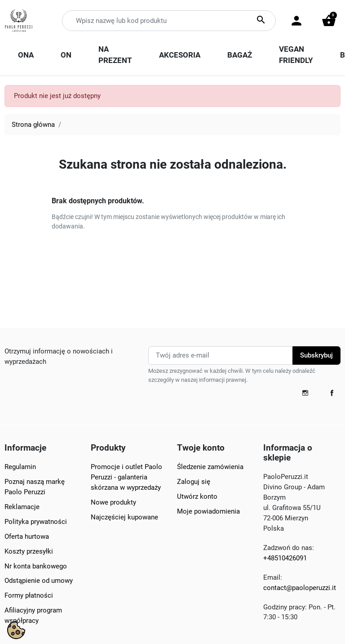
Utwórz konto (197, 496)
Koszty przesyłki (29, 551)
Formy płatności (29, 595)
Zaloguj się (194, 482)
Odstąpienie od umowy (39, 581)
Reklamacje (22, 507)
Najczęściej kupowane (124, 517)
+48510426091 (285, 558)
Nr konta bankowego (36, 566)
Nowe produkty (113, 502)
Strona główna (33, 125)
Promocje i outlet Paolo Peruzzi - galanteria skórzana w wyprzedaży (126, 477)
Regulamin (20, 467)
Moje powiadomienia (208, 511)
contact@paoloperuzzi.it (300, 588)
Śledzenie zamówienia (210, 467)
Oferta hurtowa (27, 537)
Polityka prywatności (36, 522)
